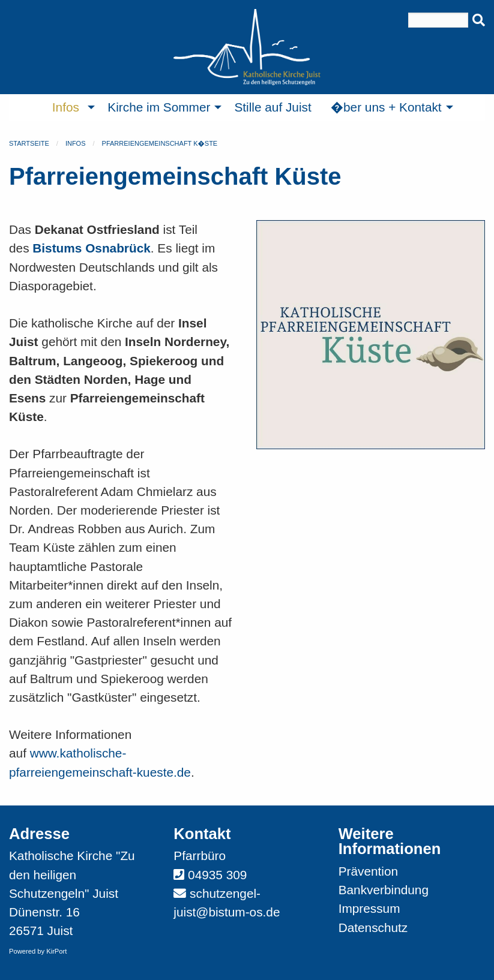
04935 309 (217, 875)
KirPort (56, 951)
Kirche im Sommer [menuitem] (159, 107)
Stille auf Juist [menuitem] (273, 107)
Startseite (29, 143)
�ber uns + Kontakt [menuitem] (386, 107)
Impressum (369, 908)
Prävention (368, 871)
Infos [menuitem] (66, 107)
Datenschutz (373, 928)
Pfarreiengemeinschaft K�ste (160, 143)
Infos (76, 143)
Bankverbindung (384, 890)
